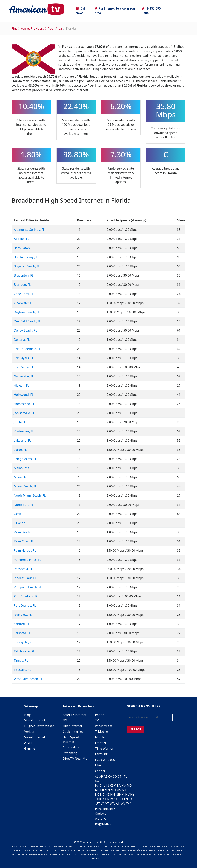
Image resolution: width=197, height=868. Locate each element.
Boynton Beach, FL (27, 266)
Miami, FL (21, 477)
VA (103, 803)
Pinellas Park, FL (25, 578)
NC (97, 794)
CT (120, 777)
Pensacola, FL (23, 569)
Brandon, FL (22, 285)
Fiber (98, 765)
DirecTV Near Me (75, 759)
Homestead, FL (24, 404)
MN (107, 790)
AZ (106, 777)
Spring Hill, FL (23, 642)
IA (96, 785)
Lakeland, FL (23, 440)
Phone (100, 715)
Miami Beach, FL (25, 486)
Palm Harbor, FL (25, 550)
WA (112, 803)
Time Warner (104, 748)
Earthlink (101, 754)
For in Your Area (115, 11)
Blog (28, 715)
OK (102, 799)
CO (115, 777)
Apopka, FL (21, 239)
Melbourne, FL (24, 468)
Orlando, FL (22, 523)
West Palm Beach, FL (28, 679)
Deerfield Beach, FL (27, 321)
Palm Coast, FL (24, 541)
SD (121, 799)
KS (112, 785)
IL (104, 785)
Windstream (103, 726)
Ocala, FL (20, 514)
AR (101, 777)
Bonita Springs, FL (26, 257)
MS (119, 790)
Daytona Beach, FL (27, 312)
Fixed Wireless (105, 760)
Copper (100, 771)
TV (97, 720)
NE (107, 794)
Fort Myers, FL (24, 358)
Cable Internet (73, 732)
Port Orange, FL (25, 605)
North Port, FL (24, 505)
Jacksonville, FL (24, 413)
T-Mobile (101, 732)
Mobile (100, 737)
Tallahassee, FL (24, 651)
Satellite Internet (75, 715)
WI (117, 803)
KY (115, 785)
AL (97, 777)
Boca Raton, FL (24, 248)
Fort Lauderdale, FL (27, 349)
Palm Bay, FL (23, 532)
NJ (117, 794)
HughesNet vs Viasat (39, 726)
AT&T (28, 743)
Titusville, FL (22, 670)
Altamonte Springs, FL (29, 230)
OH (98, 799)
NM (122, 794)
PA (112, 799)
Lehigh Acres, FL (25, 459)
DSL (66, 720)
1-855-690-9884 (152, 11)
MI (102, 790)
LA (119, 785)
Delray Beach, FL (25, 330)
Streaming (70, 753)
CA (110, 777)
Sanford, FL (22, 624)
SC (116, 799)
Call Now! (81, 11)
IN (107, 785)
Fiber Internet (73, 726)
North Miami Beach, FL (30, 495)
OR (107, 799)
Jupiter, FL (21, 422)
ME (97, 790)
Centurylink (71, 747)
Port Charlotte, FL (26, 596)
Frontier (101, 743)
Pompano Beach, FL (28, 587)
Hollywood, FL (24, 395)
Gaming (30, 748)
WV (123, 803)
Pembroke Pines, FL (28, 560)
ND (102, 794)
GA (97, 781)
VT (107, 803)
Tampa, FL (21, 660)
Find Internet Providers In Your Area (37, 28)
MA (124, 785)
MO (113, 790)
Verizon (30, 732)
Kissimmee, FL (24, 431)
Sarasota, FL (22, 633)
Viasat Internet (35, 720)
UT (98, 803)
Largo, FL (20, 450)
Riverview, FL (23, 615)
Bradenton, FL (24, 275)
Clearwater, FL (24, 303)
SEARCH (136, 729)
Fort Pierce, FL (24, 367)
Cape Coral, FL (24, 294)
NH (113, 794)
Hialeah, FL (21, 385)
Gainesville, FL (24, 376)
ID (100, 785)
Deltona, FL (22, 340)
